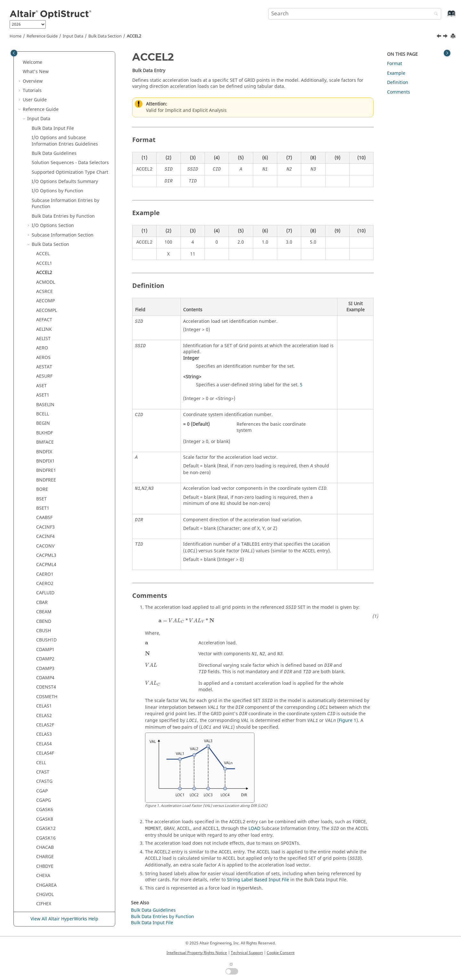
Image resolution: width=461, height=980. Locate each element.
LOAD (254, 829)
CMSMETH (47, 896)
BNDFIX (44, 312)
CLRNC (43, 783)
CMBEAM (46, 830)
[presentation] (186, 621)
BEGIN (43, 284)
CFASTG (44, 642)
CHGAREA (46, 745)
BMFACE (45, 302)
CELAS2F (45, 585)
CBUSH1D (46, 500)
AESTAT (44, 227)
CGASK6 (45, 670)
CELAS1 (44, 566)
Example (396, 73)
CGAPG (44, 661)
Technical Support (247, 953)
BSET (41, 359)
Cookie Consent (281, 953)
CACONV (45, 406)
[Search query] (355, 14)
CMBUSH (46, 849)
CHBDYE (45, 727)
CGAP (42, 651)
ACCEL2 (134, 36)
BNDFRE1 (46, 331)
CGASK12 (46, 689)
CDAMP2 (45, 519)
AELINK (44, 190)
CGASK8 (45, 679)
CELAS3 (44, 595)
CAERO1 (45, 435)
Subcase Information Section (63, 95)
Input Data (73, 36)
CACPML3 (46, 416)
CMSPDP (45, 905)
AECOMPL (47, 171)
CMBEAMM (48, 839)
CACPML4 (46, 425)
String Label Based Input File (258, 880)
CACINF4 (45, 397)
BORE (42, 350)
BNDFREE (46, 340)
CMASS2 (45, 802)
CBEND (44, 482)
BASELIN (45, 265)
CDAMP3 (45, 529)
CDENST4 (46, 547)
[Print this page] (454, 36)
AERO (42, 208)
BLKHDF (44, 293)
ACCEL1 (44, 124)
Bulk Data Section (105, 36)
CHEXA (43, 736)
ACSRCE (44, 152)
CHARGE (45, 717)
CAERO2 (45, 444)
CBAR (42, 463)
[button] (29, 51)
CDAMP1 (45, 510)
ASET (41, 246)
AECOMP (45, 161)
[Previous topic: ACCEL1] (440, 37)
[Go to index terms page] (445, 17)
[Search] (434, 14)
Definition (398, 83)
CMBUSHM (48, 877)
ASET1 (43, 255)
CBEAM (44, 472)
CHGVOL (45, 755)
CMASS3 (45, 811)
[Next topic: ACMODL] (446, 37)
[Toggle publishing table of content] (14, 53)
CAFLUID (45, 453)
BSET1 (43, 369)
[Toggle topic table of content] (447, 53)
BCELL (43, 274)
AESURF (44, 236)
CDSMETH (47, 557)
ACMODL (46, 142)
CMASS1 (45, 793)
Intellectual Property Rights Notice (197, 953)
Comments (399, 92)
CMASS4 (45, 821)
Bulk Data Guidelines (153, 910)
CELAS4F (45, 613)
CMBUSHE (47, 868)
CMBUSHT (47, 887)
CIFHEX (44, 764)
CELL (41, 623)
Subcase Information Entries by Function (65, 64)
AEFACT (44, 180)
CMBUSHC (47, 858)
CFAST (43, 632)
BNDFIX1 (45, 321)
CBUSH (44, 491)
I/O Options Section (53, 86)
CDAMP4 (45, 538)
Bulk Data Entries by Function (63, 76)
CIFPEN (44, 774)
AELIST (43, 199)
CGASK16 (46, 698)
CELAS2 (44, 576)
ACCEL (43, 114)
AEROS (43, 218)
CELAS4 (44, 604)
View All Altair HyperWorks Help (64, 919)
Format (395, 64)
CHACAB (45, 708)
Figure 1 (348, 720)
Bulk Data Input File (152, 923)
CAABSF (44, 378)
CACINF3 (45, 387)
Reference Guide (42, 36)
